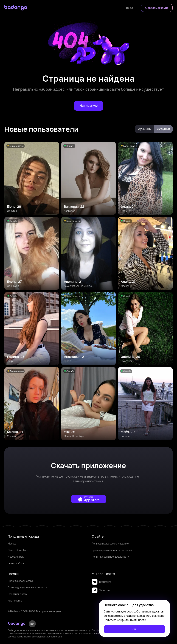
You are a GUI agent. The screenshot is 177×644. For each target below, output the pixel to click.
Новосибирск (16, 557)
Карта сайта (15, 601)
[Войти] (130, 8)
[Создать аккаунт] (157, 8)
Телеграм (101, 590)
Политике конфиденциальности (125, 620)
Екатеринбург (16, 563)
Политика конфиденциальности (110, 557)
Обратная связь (17, 594)
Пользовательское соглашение (110, 544)
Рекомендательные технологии (47, 637)
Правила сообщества (20, 581)
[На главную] (89, 106)
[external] (89, 499)
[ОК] (134, 629)
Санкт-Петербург (18, 550)
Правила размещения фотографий (112, 550)
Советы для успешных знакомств (27, 587)
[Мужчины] (144, 129)
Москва (12, 544)
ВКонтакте (102, 582)
